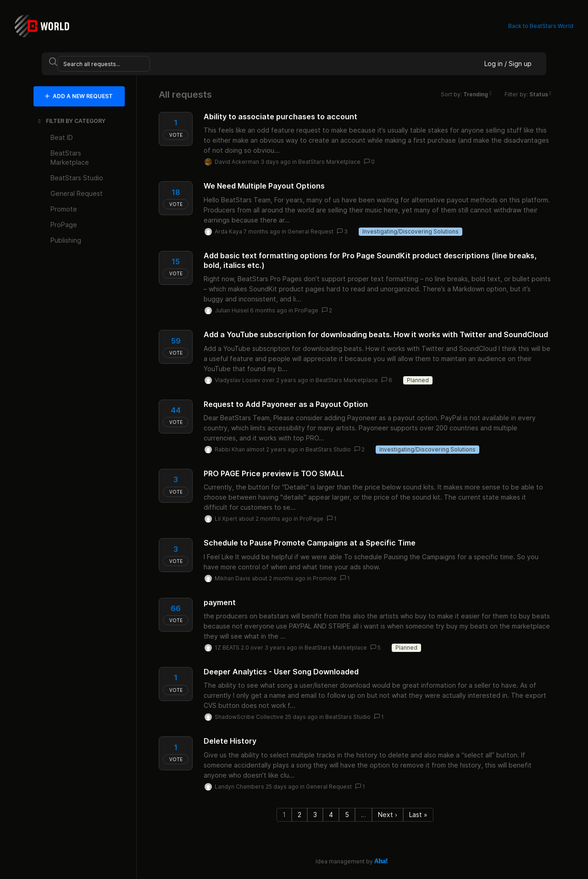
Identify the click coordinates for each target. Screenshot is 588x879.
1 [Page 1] (284, 815)
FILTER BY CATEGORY (71, 121)
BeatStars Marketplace (329, 162)
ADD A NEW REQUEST (79, 96)
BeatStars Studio (328, 449)
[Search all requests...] (104, 64)
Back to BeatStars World (541, 26)
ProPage (306, 310)
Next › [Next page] (388, 815)
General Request (311, 231)
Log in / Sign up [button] (508, 64)
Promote (325, 578)
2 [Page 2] (300, 815)
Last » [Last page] (418, 815)
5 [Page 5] (347, 815)
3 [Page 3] (315, 815)
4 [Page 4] (331, 815)
